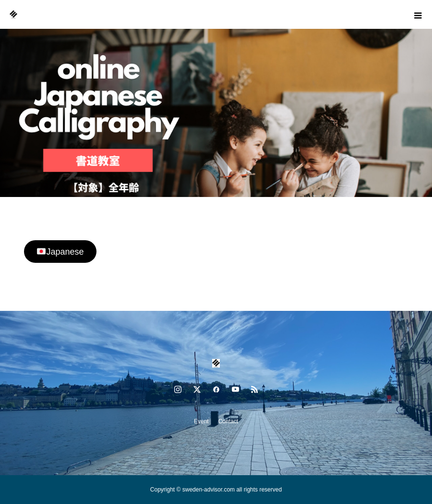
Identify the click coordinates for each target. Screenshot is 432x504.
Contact (228, 421)
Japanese (60, 252)
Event (201, 421)
